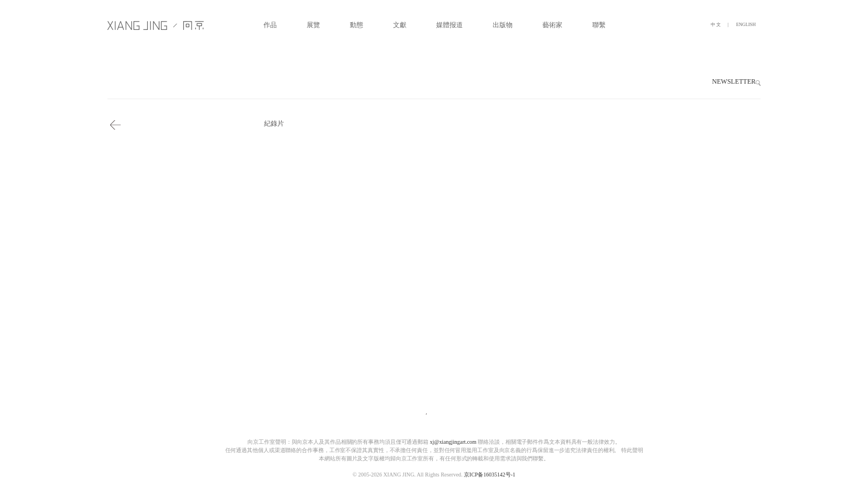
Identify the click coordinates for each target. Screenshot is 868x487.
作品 (270, 25)
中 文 (716, 25)
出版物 (503, 25)
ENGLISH (746, 25)
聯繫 (599, 25)
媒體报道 (449, 25)
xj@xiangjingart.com (453, 442)
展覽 (313, 25)
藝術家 (552, 25)
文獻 (400, 25)
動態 (356, 25)
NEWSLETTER (734, 81)
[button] (758, 83)
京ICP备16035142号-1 (490, 475)
